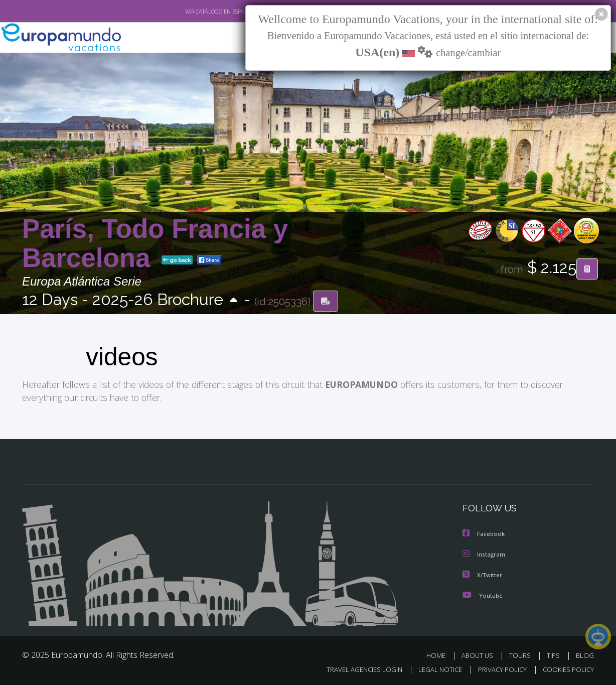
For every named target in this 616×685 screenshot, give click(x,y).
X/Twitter (483, 574)
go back (177, 260)
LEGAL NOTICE (433, 668)
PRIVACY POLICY (498, 668)
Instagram (484, 554)
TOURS (522, 654)
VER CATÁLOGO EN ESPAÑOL (197, 12)
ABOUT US (480, 654)
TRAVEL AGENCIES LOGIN (355, 668)
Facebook (484, 534)
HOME (440, 654)
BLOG (585, 654)
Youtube (483, 594)
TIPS (555, 654)
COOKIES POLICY (566, 668)
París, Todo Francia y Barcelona (155, 243)
